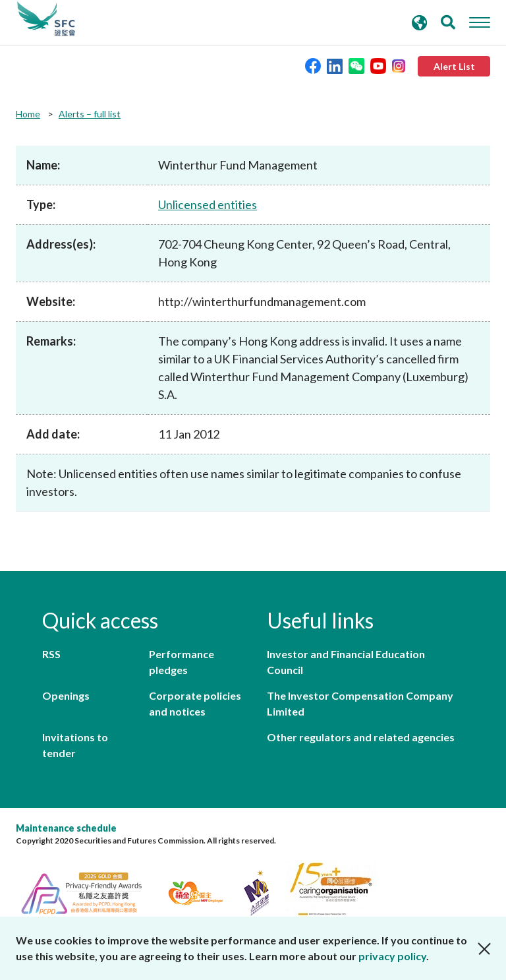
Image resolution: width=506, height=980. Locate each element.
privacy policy (392, 956)
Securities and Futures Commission (46, 19)
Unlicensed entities (208, 204)
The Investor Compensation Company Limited (360, 703)
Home (28, 114)
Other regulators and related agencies (361, 737)
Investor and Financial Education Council (346, 662)
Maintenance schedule (66, 828)
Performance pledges (182, 662)
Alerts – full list (90, 114)
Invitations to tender (75, 745)
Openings (66, 695)
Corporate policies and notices (195, 703)
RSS (51, 654)
